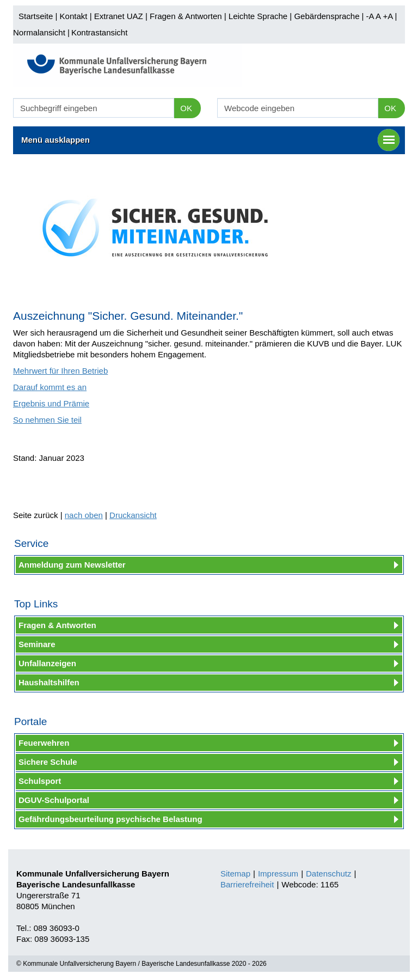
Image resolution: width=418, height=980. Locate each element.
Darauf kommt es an (50, 387)
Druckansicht (133, 515)
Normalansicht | (41, 32)
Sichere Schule (48, 762)
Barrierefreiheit (247, 884)
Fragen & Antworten (186, 16)
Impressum (278, 874)
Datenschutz (328, 874)
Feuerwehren (44, 743)
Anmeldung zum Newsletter (72, 565)
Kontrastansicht (99, 32)
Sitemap (235, 874)
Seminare (37, 644)
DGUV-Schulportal (54, 800)
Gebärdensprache (327, 16)
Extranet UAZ (119, 16)
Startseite (36, 16)
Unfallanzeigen (47, 663)
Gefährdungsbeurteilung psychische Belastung (110, 819)
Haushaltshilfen (49, 682)
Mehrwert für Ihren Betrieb (60, 371)
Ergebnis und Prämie (51, 403)
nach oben (84, 515)
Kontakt (74, 16)
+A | (389, 16)
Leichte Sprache (258, 16)
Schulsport (40, 781)
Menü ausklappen (210, 140)
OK (186, 108)
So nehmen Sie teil (47, 420)
